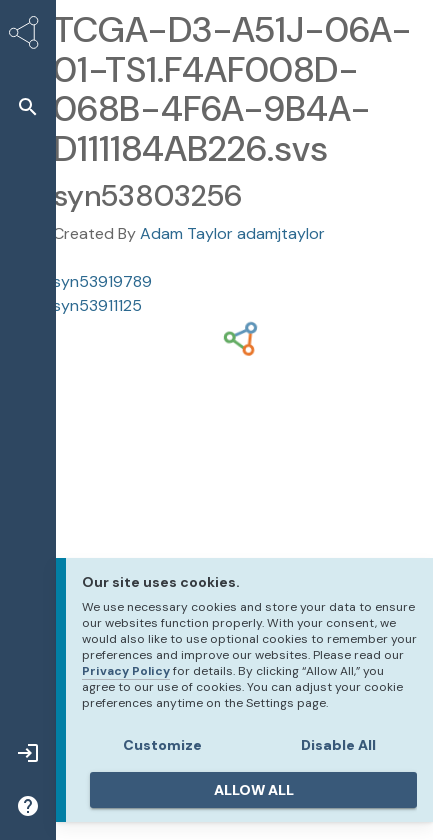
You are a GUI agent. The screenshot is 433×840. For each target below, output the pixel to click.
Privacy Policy (126, 671)
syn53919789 (102, 281)
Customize (162, 745)
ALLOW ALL (254, 790)
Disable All (338, 745)
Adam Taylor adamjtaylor (232, 233)
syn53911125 (97, 305)
